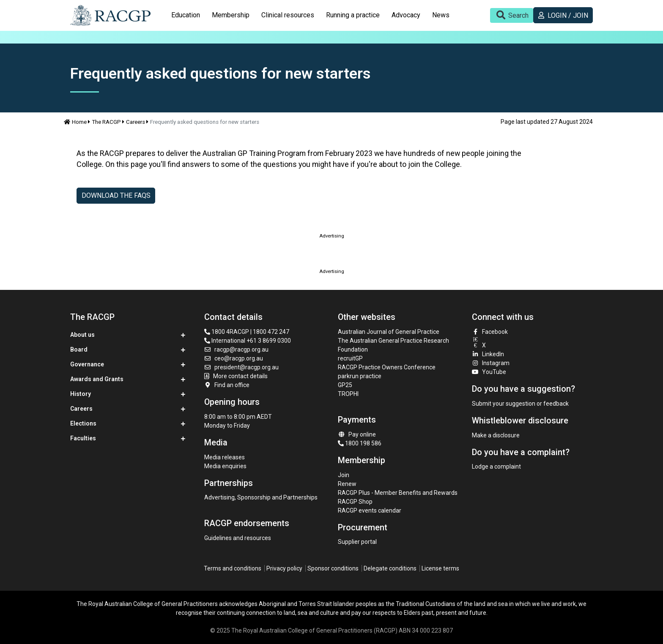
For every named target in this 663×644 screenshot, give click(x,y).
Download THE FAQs (116, 195)
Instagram (491, 363)
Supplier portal (357, 542)
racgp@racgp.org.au (237, 349)
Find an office (227, 385)
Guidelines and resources (238, 538)
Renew (347, 484)
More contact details (240, 376)
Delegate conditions (390, 568)
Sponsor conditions (333, 568)
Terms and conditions (233, 568)
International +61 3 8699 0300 (248, 341)
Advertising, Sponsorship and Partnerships (261, 497)
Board (79, 349)
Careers (136, 122)
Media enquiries (225, 466)
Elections (83, 423)
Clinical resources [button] (288, 15)
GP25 (346, 385)
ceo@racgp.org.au (234, 358)
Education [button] (186, 15)
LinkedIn (488, 354)
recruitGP (350, 358)
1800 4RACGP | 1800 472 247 (247, 332)
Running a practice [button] (353, 15)
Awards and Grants (97, 379)
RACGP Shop (355, 502)
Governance (87, 364)
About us (82, 335)
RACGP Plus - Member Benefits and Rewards (398, 493)
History (81, 394)
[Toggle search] (512, 15)
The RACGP (106, 122)
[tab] (186, 15)
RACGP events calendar (370, 510)
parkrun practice (360, 376)
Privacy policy (284, 568)
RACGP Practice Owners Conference (387, 367)
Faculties (83, 438)
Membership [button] (231, 15)
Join (344, 475)
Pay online (357, 434)
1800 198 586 (360, 443)
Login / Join (563, 15)
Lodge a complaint (496, 467)
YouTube (489, 372)
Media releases (225, 457)
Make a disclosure (496, 435)
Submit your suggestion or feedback (520, 404)
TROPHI (348, 394)
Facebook (490, 332)
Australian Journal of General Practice (389, 332)
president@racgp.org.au (242, 367)
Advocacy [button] (406, 15)
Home (75, 122)
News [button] (441, 15)
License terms (440, 568)
